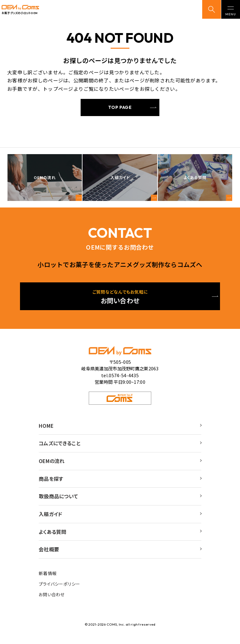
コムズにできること (61, 445)
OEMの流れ (53, 464)
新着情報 (48, 581)
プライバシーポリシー (59, 592)
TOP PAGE (120, 107)
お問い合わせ (52, 603)
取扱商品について (60, 501)
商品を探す (52, 482)
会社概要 (50, 556)
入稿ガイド (51, 520)
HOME (47, 427)
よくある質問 (54, 538)
